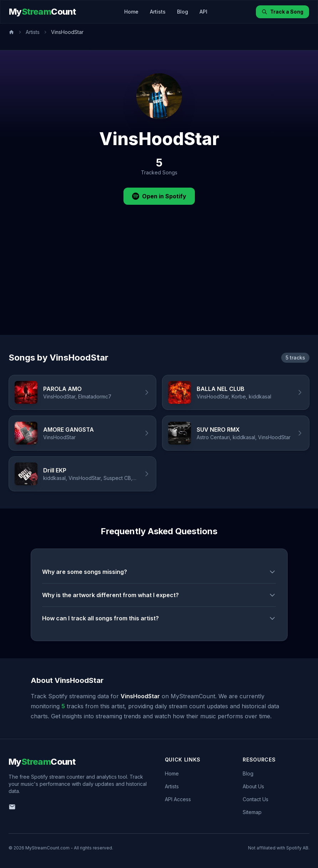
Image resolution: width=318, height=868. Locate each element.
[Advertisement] (159, 281)
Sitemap (252, 812)
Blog (183, 12)
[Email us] (12, 807)
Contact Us (256, 799)
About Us (253, 786)
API (203, 12)
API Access (178, 799)
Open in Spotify (159, 196)
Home (131, 12)
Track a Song (282, 12)
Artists (158, 12)
